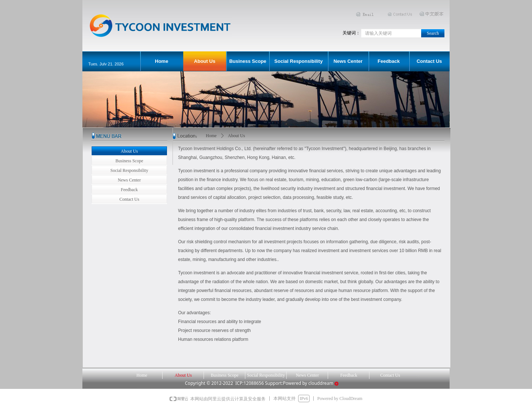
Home (211, 136)
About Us (236, 136)
